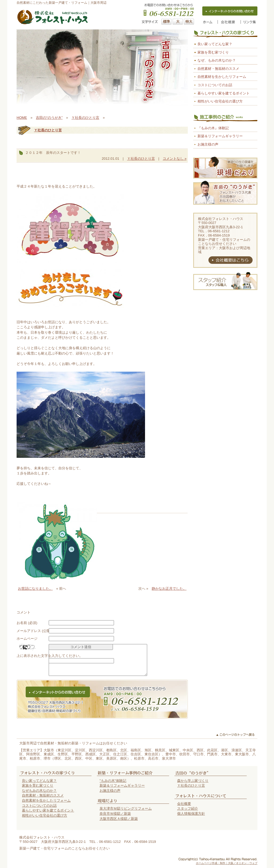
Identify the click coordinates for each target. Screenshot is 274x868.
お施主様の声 (208, 144)
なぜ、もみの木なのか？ (217, 60)
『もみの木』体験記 (213, 128)
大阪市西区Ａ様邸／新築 (119, 819)
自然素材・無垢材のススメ (218, 69)
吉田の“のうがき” (49, 118)
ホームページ (27, 639)
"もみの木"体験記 (113, 781)
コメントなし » (175, 159)
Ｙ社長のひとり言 (85, 118)
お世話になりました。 (35, 589)
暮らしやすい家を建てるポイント (224, 93)
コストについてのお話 (215, 85)
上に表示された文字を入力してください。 (50, 656)
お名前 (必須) (27, 623)
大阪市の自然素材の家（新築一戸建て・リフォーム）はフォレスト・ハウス (53, 17)
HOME (22, 118)
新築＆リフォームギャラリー (220, 136)
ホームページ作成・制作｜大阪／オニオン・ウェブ (227, 863)
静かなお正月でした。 (169, 589)
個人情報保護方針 (191, 814)
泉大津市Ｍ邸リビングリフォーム (126, 808)
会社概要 (184, 804)
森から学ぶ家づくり (193, 781)
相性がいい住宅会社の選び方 (220, 101)
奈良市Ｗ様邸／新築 (115, 814)
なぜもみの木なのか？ (39, 791)
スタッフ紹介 (188, 808)
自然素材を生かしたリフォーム (222, 77)
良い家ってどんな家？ (215, 44)
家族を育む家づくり (213, 52)
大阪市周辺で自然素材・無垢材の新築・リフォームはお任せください (73, 743)
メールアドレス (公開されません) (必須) (48, 631)
